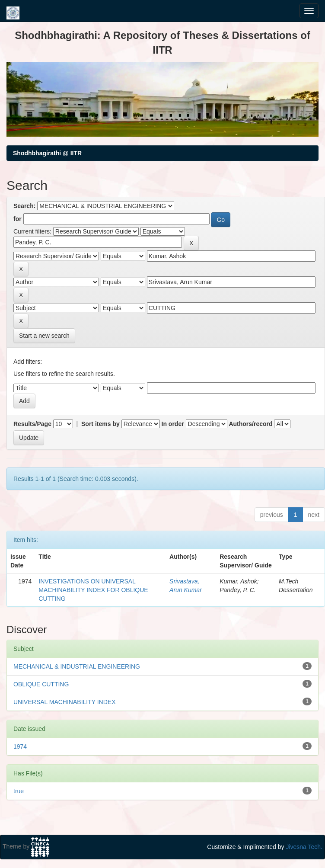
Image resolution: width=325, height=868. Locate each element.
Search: (24, 206)
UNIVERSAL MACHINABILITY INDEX (65, 702)
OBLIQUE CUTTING (41, 684)
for (18, 219)
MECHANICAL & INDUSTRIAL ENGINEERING (77, 666)
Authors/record (250, 424)
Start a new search (44, 336)
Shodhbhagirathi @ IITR (47, 153)
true (19, 791)
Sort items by (100, 424)
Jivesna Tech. (304, 847)
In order (173, 424)
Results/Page (32, 424)
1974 (20, 746)
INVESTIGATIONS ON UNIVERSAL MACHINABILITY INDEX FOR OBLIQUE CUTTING (93, 590)
